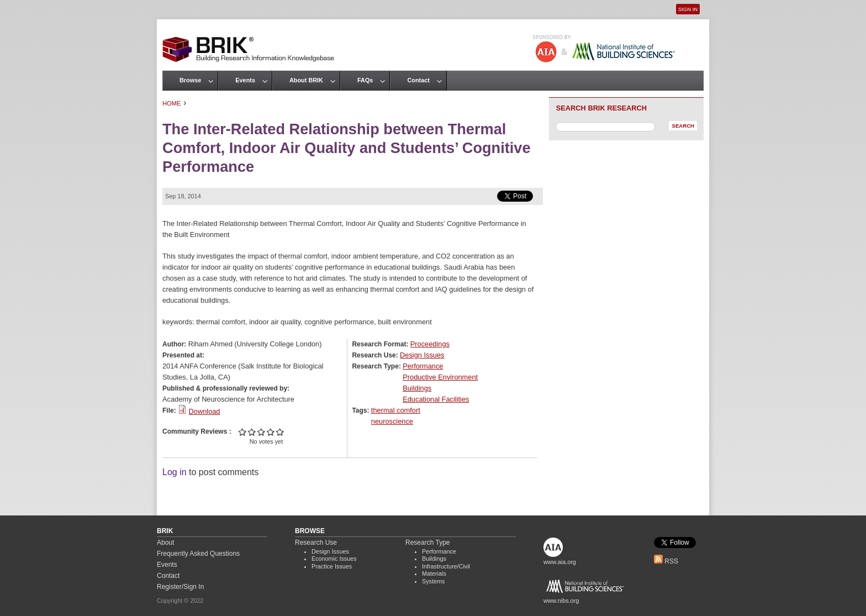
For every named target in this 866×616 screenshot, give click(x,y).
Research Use (316, 543)
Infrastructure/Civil (446, 566)
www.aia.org (560, 562)
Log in (175, 472)
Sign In (688, 9)
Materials (434, 573)
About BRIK (306, 80)
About (165, 543)
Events (245, 80)
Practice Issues (332, 566)
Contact (418, 80)
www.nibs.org (561, 601)
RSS (666, 561)
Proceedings (430, 344)
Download (205, 411)
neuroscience (392, 421)
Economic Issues (334, 559)
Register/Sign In (180, 587)
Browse (190, 80)
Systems (433, 581)
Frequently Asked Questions (198, 554)
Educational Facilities (436, 399)
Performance (423, 366)
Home (172, 103)
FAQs (365, 80)
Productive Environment (440, 377)
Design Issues (422, 355)
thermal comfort (396, 410)
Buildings (417, 388)
